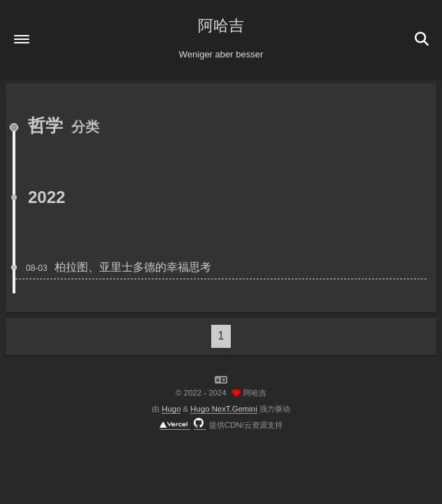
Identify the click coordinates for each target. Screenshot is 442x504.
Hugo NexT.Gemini (223, 409)
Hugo (171, 409)
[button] (22, 39)
